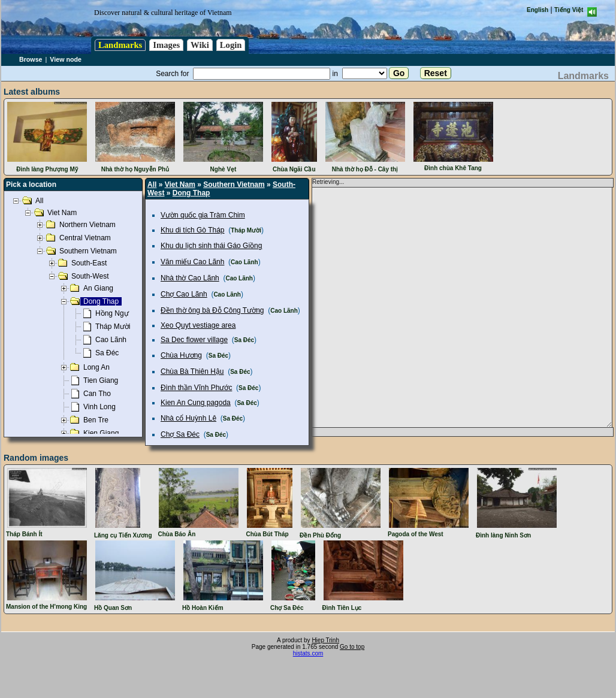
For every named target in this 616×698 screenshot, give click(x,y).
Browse (31, 59)
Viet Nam (180, 185)
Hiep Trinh (325, 640)
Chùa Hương (181, 355)
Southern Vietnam (234, 185)
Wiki (200, 45)
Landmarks (120, 45)
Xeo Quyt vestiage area (198, 325)
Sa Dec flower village (194, 340)
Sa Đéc (244, 340)
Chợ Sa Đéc (180, 434)
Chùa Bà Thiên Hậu (192, 371)
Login (231, 45)
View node (66, 59)
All (152, 185)
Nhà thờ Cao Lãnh (190, 278)
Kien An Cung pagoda (196, 403)
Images (166, 45)
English (538, 10)
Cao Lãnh (244, 262)
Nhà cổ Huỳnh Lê (188, 418)
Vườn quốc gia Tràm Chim (203, 215)
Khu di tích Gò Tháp (193, 230)
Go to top (352, 647)
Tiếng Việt (569, 10)
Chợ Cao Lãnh (184, 294)
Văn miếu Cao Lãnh (192, 262)
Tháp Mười (246, 230)
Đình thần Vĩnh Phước (196, 388)
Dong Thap (191, 193)
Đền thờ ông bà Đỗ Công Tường (212, 310)
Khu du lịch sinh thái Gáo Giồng (211, 246)
